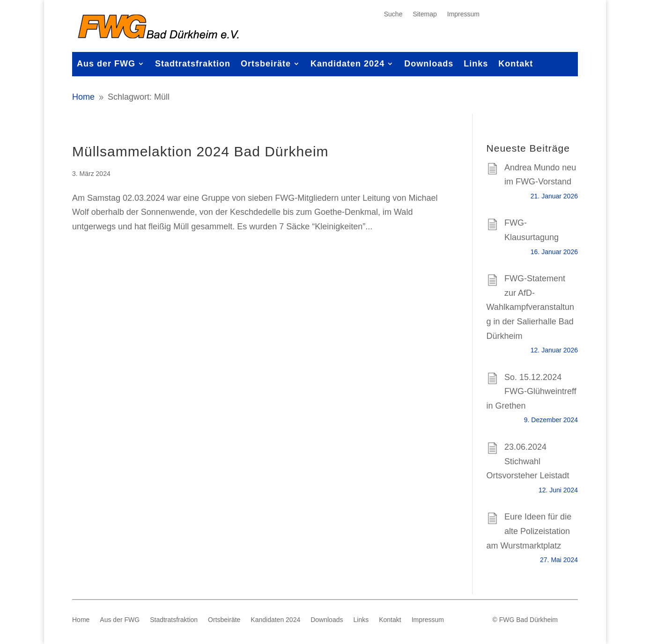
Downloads (429, 64)
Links (476, 64)
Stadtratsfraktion (193, 64)
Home (81, 620)
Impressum (463, 14)
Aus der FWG (106, 64)
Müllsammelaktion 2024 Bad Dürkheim (200, 151)
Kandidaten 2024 (347, 64)
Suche (393, 14)
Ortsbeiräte (266, 64)
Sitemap (425, 14)
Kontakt (516, 64)
